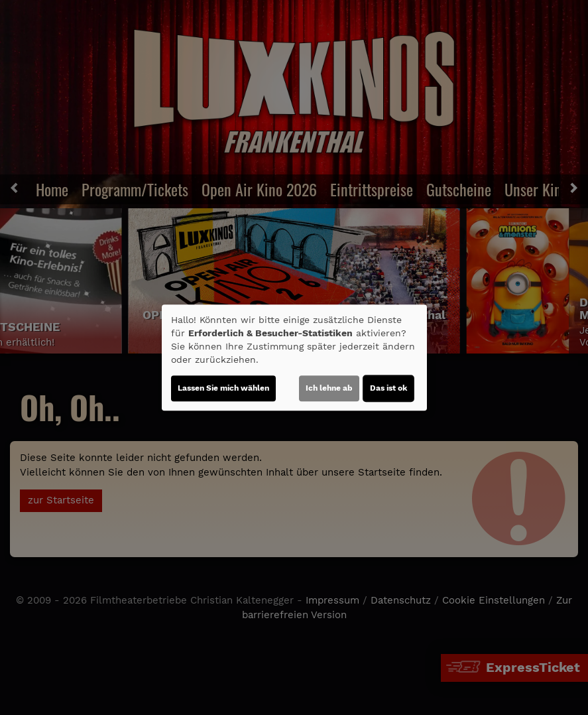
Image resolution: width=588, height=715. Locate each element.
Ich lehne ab (329, 388)
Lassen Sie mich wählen (223, 388)
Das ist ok (388, 388)
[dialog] (294, 357)
